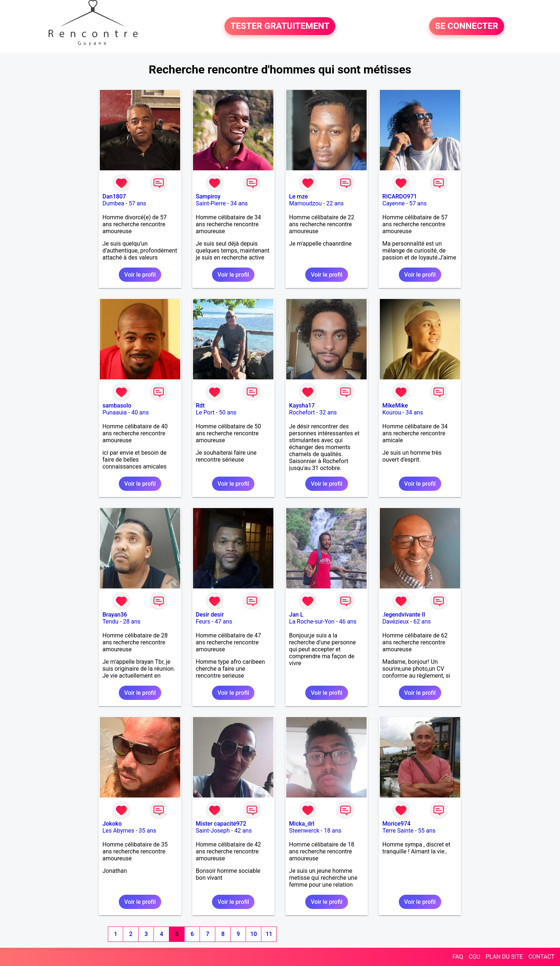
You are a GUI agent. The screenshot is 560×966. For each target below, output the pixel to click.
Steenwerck (304, 831)
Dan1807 (114, 196)
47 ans (224, 622)
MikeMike (395, 406)
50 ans (228, 412)
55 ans (427, 831)
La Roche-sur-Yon (312, 622)
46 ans (348, 622)
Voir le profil (140, 275)
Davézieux (396, 622)
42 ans (243, 831)
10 (254, 934)
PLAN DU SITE (504, 957)
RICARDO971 (400, 196)
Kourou (392, 412)
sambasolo (117, 406)
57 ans (137, 203)
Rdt (200, 406)
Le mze (299, 196)
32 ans (328, 412)
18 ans (333, 831)
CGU (474, 957)
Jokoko (112, 824)
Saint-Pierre (211, 203)
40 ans (140, 412)
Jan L (296, 615)
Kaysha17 (302, 406)
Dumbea (113, 203)
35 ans (148, 831)
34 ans (239, 203)
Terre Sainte (398, 831)
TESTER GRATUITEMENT (280, 26)
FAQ (458, 957)
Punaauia (115, 412)
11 (269, 934)
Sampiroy (208, 196)
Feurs (203, 622)
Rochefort (302, 412)
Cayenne (393, 203)
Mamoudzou (305, 203)
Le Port (205, 412)
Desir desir (210, 615)
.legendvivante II (404, 615)
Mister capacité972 (221, 824)
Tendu (110, 622)
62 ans (422, 622)
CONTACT (541, 957)
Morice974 (396, 824)
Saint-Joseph (213, 831)
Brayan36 (115, 615)
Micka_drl (302, 824)
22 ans (335, 203)
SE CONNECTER (467, 26)
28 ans (132, 622)
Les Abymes (118, 831)
